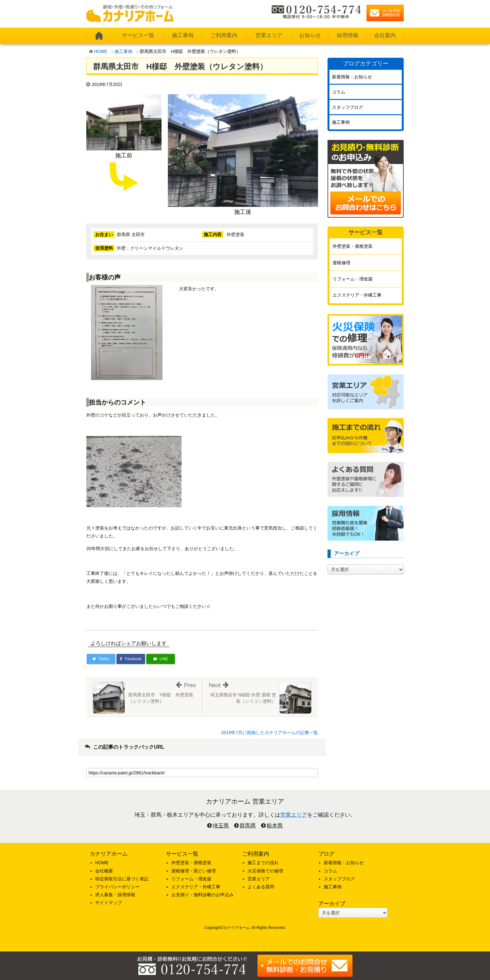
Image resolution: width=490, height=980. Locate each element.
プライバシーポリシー (117, 887)
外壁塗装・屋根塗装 (353, 246)
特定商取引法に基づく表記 (122, 879)
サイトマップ (109, 903)
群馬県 (248, 826)
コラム (339, 92)
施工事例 (183, 35)
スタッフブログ (348, 107)
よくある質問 (261, 887)
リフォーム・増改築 (353, 279)
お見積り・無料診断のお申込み (202, 895)
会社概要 (104, 871)
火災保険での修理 (265, 871)
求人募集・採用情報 (115, 895)
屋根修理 (341, 263)
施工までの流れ (263, 863)
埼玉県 (221, 826)
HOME (101, 51)
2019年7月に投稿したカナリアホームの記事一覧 (270, 733)
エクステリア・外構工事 (357, 295)
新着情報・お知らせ (352, 77)
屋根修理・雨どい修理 (194, 871)
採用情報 (348, 35)
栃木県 (275, 826)
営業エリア (269, 35)
